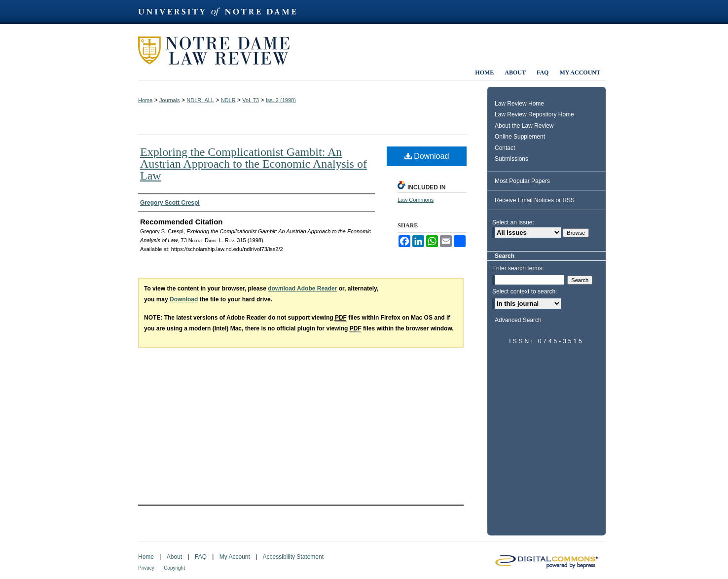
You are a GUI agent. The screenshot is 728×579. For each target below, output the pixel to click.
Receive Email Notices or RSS (535, 200)
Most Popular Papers (522, 181)
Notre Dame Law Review (221, 51)
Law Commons (416, 200)
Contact (505, 148)
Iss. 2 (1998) (281, 100)
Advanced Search (518, 320)
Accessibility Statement (293, 557)
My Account (235, 557)
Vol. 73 (251, 100)
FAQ (201, 557)
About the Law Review (524, 126)
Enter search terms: (518, 268)
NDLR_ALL (200, 100)
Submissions (511, 159)
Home (145, 100)
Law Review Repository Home (534, 114)
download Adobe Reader (302, 289)
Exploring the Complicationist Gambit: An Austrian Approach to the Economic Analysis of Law (254, 164)
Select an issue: (513, 222)
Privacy (146, 568)
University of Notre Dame (222, 12)
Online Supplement (520, 137)
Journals (170, 100)
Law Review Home (519, 104)
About (174, 557)
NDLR (228, 100)
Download (427, 156)
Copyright (174, 568)
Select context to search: (525, 291)
